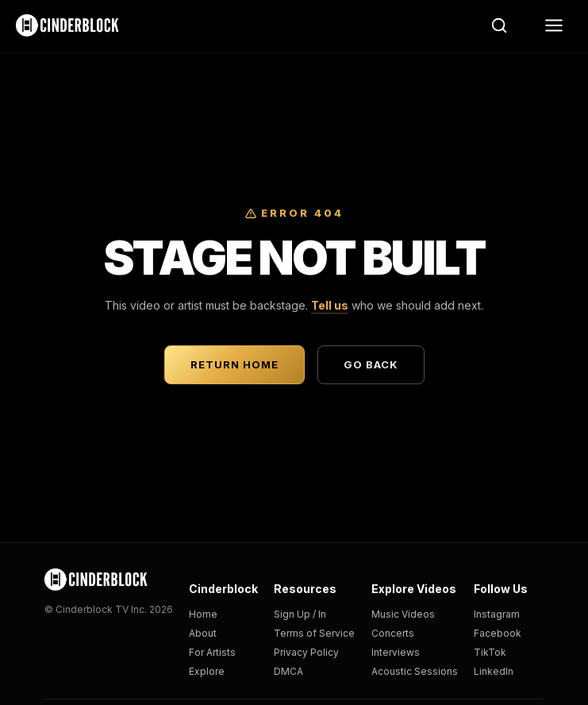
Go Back (371, 364)
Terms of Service (314, 633)
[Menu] (554, 25)
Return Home (234, 364)
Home (203, 614)
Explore (207, 671)
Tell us (330, 305)
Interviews (396, 652)
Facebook (498, 633)
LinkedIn (494, 671)
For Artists (212, 652)
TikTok (490, 652)
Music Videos (403, 614)
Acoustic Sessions (415, 671)
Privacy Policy (306, 652)
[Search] (499, 25)
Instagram (497, 614)
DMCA (288, 671)
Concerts (393, 633)
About (203, 633)
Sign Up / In (300, 614)
